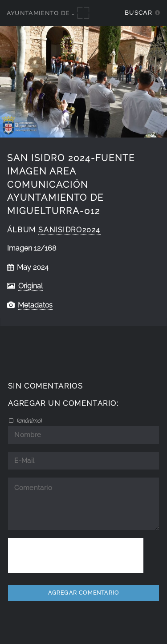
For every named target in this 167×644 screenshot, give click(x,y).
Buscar (138, 13)
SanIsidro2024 (69, 230)
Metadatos (35, 305)
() (29, 421)
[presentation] (76, 555)
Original (31, 286)
